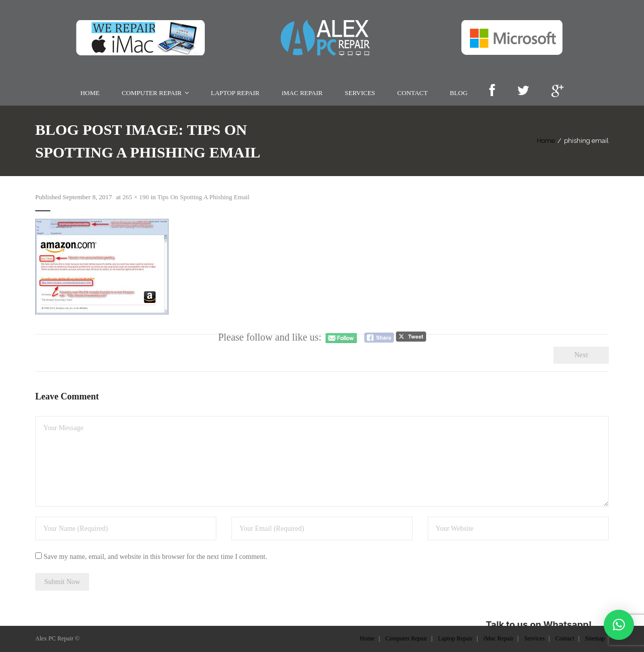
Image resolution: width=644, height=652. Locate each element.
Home (546, 141)
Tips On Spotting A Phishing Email (204, 197)
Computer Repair (406, 638)
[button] (619, 625)
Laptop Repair (455, 638)
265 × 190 (136, 197)
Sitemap (595, 638)
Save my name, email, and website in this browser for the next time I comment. (155, 557)
